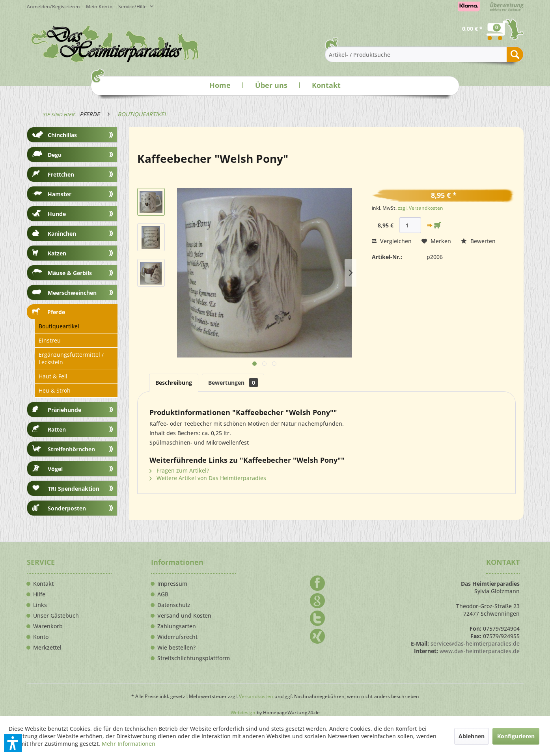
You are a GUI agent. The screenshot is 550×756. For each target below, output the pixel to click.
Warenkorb (48, 626)
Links (40, 605)
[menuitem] (102, 7)
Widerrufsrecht (177, 637)
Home (220, 85)
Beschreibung (174, 383)
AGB (163, 594)
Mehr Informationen (129, 744)
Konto (41, 637)
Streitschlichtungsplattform (194, 658)
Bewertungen (233, 383)
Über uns (271, 85)
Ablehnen (472, 736)
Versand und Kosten (184, 616)
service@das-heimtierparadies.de (475, 643)
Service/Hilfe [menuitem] (133, 7)
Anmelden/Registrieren (53, 7)
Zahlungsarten (177, 626)
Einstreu (50, 340)
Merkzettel (47, 648)
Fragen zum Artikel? (179, 470)
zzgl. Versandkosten (420, 208)
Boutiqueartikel (59, 326)
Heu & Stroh (55, 390)
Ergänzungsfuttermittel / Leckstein (71, 358)
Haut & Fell (53, 376)
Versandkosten (256, 696)
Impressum (172, 584)
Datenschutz (174, 605)
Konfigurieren (516, 736)
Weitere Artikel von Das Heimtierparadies (208, 478)
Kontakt (326, 85)
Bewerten (478, 241)
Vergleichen (392, 241)
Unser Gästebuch (56, 616)
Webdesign (243, 712)
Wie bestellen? (176, 648)
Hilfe (39, 594)
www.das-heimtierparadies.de (480, 651)
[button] (13, 743)
